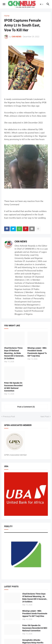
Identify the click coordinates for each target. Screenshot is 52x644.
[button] (4, 4)
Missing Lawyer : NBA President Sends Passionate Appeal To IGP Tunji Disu (37, 352)
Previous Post (9, 417)
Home (7, 16)
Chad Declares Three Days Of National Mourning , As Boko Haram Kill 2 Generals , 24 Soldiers (14, 353)
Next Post (45, 417)
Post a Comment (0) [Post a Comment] (26, 407)
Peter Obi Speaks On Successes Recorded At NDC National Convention (13, 387)
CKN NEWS (21, 241)
